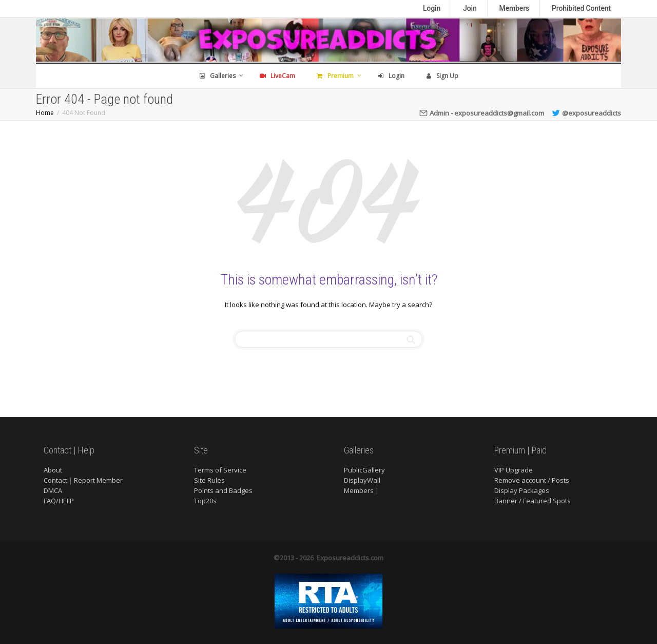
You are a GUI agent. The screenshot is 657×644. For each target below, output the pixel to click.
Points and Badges (223, 490)
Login (432, 8)
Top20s (205, 501)
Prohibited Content (581, 8)
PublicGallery (364, 470)
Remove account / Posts (532, 480)
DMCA (53, 490)
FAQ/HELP (59, 501)
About (53, 470)
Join (470, 8)
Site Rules (209, 480)
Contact (55, 480)
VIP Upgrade (514, 470)
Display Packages (522, 490)
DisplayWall (362, 480)
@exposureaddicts (586, 113)
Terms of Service (220, 470)
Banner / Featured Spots (533, 501)
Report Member (98, 480)
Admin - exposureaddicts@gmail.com (482, 113)
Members (514, 8)
